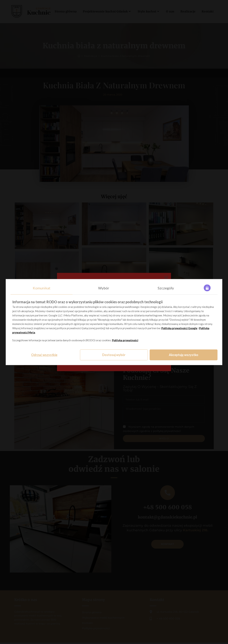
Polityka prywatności (125, 340)
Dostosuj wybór (114, 355)
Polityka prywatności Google (179, 328)
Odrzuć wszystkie (44, 355)
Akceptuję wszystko (184, 355)
